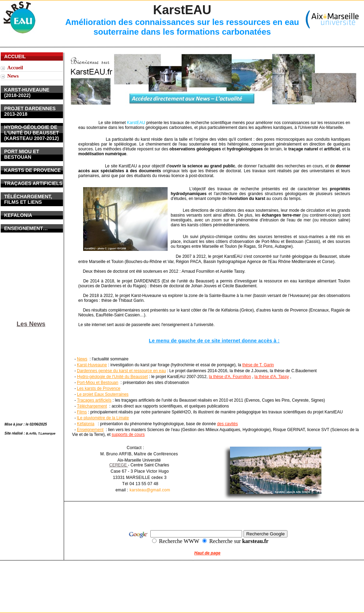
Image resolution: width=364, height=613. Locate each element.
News (82, 359)
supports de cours (128, 435)
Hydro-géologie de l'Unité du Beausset (112, 377)
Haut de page (207, 553)
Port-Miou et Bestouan (97, 383)
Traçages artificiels (94, 400)
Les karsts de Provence (99, 388)
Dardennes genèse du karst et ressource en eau (121, 371)
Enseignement (90, 430)
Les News (31, 324)
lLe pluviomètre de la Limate (103, 418)
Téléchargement (92, 406)
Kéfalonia (86, 424)
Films (82, 412)
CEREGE (118, 465)
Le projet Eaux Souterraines (103, 394)
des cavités (228, 424)
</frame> (32, 169)
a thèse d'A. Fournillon (230, 377)
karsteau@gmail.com (150, 490)
